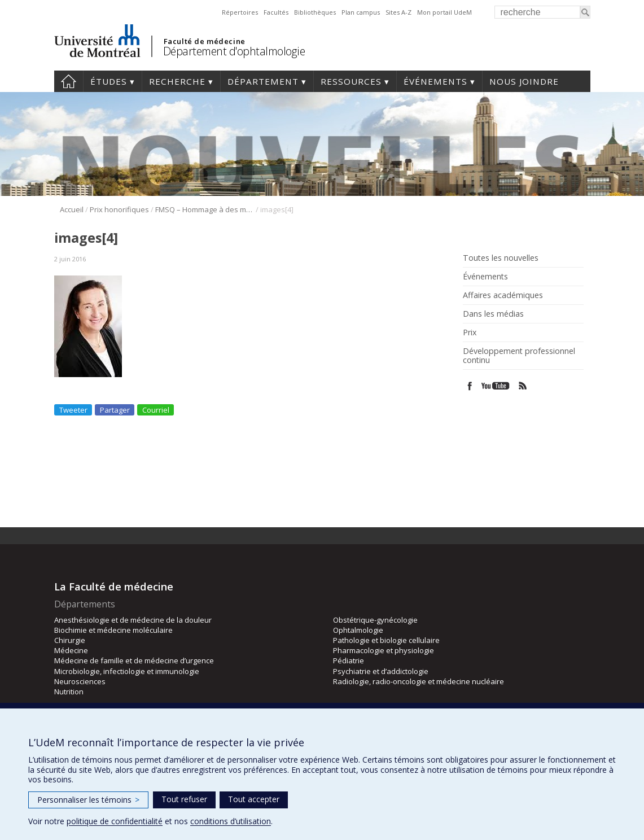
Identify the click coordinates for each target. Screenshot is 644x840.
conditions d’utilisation (231, 821)
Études (109, 81)
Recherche (177, 81)
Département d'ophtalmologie (234, 51)
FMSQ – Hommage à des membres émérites (205, 209)
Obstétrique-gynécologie (375, 620)
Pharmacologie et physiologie (384, 650)
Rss (523, 386)
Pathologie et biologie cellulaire (386, 640)
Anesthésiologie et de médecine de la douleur (133, 620)
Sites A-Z (398, 12)
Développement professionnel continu (519, 356)
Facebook (470, 386)
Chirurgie (70, 640)
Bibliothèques (315, 12)
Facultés (276, 12)
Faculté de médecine (205, 41)
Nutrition (69, 692)
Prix (470, 333)
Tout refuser (184, 799)
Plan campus (361, 12)
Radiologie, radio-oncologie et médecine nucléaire (419, 681)
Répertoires (240, 12)
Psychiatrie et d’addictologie (381, 671)
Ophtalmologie (358, 630)
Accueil (69, 81)
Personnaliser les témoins (88, 800)
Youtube (496, 386)
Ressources (351, 81)
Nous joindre (524, 81)
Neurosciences (80, 681)
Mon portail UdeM (444, 12)
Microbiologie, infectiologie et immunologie (127, 671)
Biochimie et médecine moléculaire (113, 630)
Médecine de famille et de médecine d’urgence (134, 660)
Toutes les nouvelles (501, 258)
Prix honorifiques (119, 209)
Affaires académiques (503, 295)
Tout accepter (254, 799)
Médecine (71, 650)
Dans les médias (493, 314)
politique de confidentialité (115, 821)
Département (263, 81)
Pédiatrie (349, 660)
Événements (435, 81)
